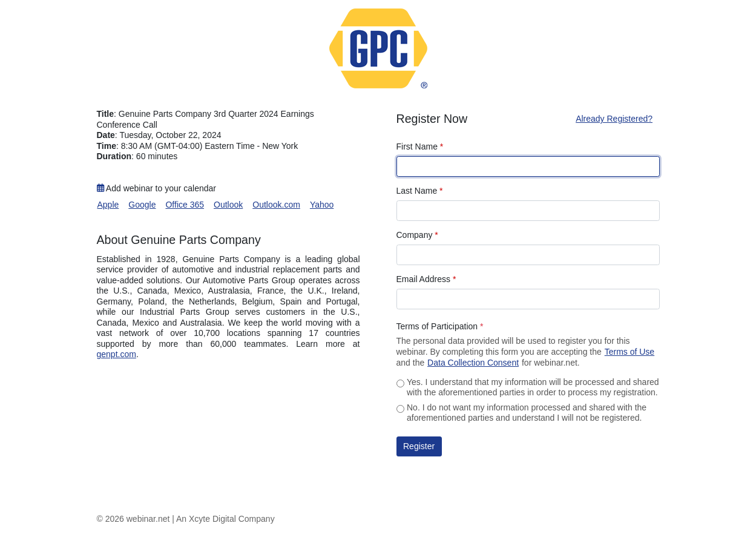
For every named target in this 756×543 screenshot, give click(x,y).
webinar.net (148, 519)
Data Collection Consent (473, 363)
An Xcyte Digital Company (225, 519)
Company (417, 235)
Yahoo (322, 205)
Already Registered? (614, 119)
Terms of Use (629, 352)
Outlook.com (276, 205)
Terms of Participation (440, 326)
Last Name (420, 191)
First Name (420, 146)
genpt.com (117, 354)
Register (419, 446)
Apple (108, 205)
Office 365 (185, 205)
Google (142, 205)
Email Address (426, 279)
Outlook (228, 205)
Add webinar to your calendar (156, 188)
